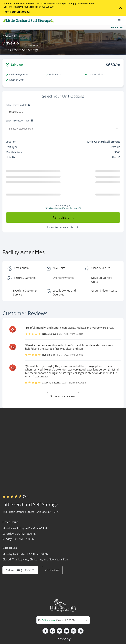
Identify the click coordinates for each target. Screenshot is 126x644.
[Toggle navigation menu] (120, 20)
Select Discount (14, 136)
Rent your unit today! (17, 12)
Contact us (52, 586)
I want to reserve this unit (63, 243)
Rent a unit (117, 27)
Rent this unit (63, 233)
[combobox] (63, 636)
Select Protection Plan (18, 121)
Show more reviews (63, 412)
